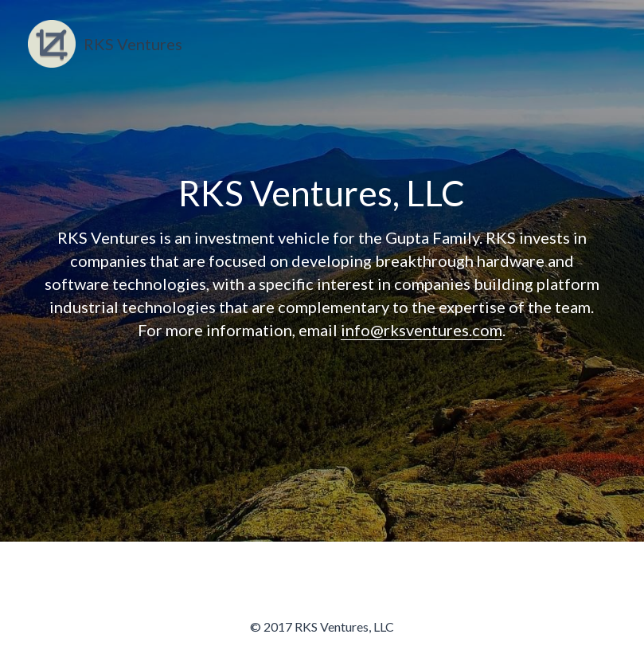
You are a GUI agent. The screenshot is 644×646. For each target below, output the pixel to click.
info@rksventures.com (422, 330)
